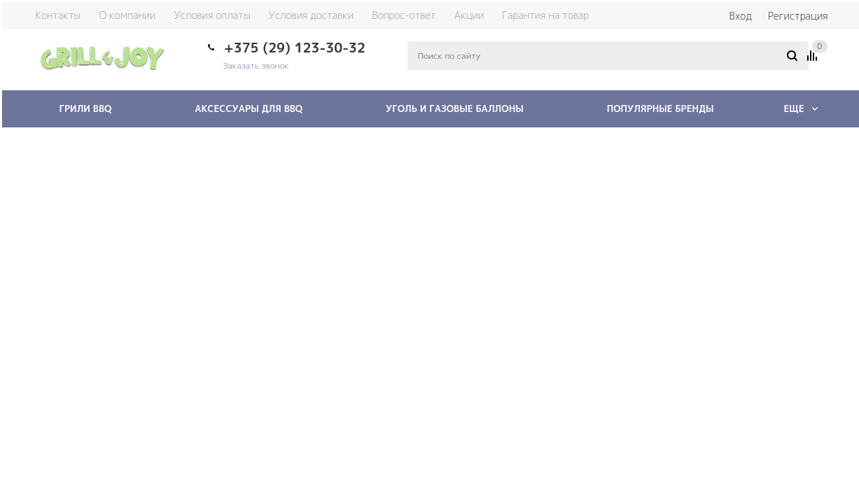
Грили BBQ (86, 108)
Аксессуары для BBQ (249, 108)
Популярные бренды (661, 108)
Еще (800, 108)
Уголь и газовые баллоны (455, 108)
